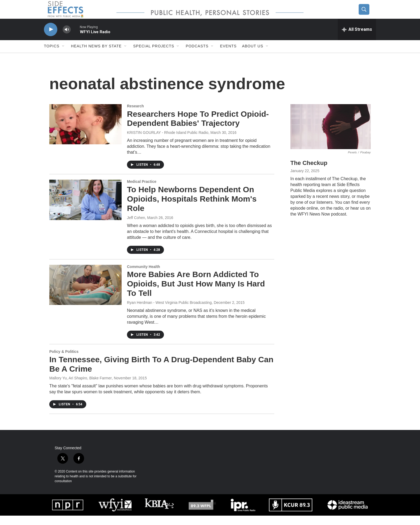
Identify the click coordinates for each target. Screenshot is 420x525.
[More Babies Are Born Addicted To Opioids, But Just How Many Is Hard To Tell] (85, 294)
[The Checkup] (331, 136)
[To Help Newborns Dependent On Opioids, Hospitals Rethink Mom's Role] (85, 209)
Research (135, 115)
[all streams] (357, 39)
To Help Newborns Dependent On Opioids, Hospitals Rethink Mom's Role (192, 208)
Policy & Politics (64, 361)
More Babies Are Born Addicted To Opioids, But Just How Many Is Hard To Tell (196, 293)
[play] (51, 39)
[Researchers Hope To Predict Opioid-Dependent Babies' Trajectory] (85, 134)
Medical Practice (142, 191)
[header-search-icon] (367, 14)
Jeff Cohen (136, 227)
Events (228, 56)
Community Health (144, 276)
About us (252, 56)
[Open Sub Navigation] (63, 56)
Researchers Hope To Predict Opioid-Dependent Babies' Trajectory (198, 128)
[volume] (67, 39)
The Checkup (309, 173)
